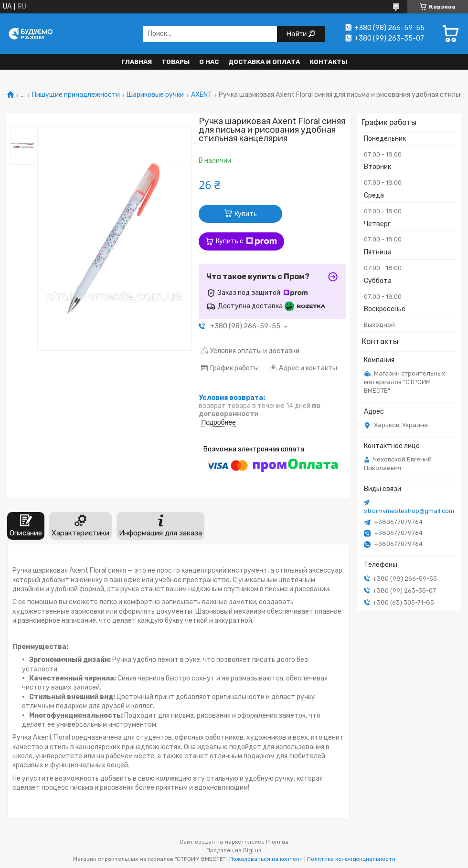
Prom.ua (277, 842)
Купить (246, 214)
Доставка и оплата (264, 62)
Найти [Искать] (298, 34)
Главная (137, 62)
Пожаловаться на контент (266, 859)
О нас (209, 62)
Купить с (246, 241)
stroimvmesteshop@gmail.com (409, 511)
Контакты (328, 62)
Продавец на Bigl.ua (234, 850)
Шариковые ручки (155, 95)
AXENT (202, 95)
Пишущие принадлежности (76, 95)
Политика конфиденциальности (351, 859)
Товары (175, 62)
